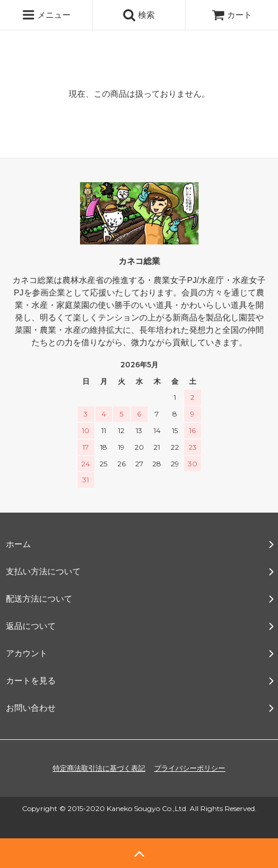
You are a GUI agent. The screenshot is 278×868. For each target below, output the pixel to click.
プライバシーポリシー (190, 768)
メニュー (46, 15)
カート (232, 15)
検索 (139, 15)
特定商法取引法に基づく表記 (99, 768)
